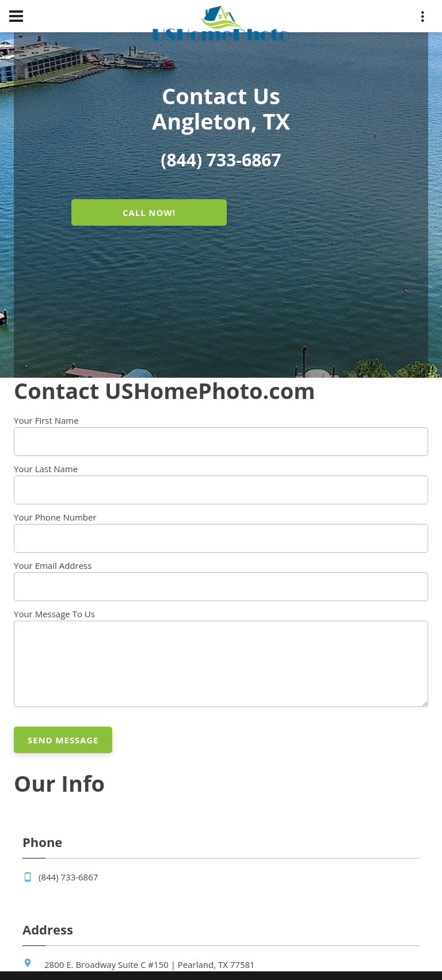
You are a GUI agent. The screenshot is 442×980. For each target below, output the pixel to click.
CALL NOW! (149, 212)
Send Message (63, 740)
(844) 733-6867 (68, 877)
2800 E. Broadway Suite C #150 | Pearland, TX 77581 (150, 964)
